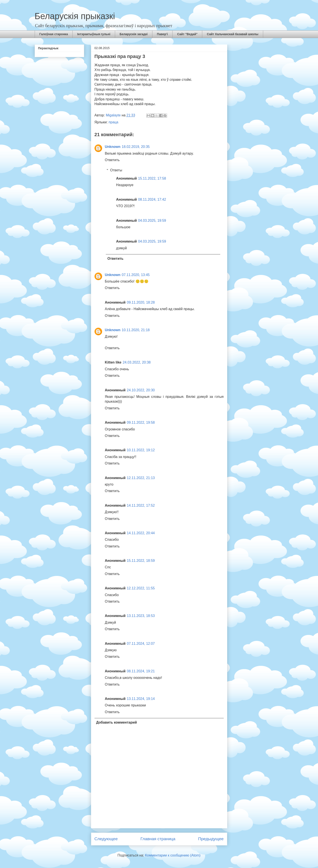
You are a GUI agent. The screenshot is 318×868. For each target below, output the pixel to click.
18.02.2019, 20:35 (136, 147)
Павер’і (162, 34)
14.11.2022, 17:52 (141, 505)
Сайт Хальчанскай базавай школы (233, 34)
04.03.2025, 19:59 (152, 221)
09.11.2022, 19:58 (141, 422)
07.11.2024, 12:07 (141, 644)
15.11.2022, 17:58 (152, 178)
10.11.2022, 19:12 (141, 450)
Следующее (106, 839)
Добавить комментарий (117, 722)
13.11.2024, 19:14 (141, 699)
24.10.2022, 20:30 (141, 390)
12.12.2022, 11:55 (141, 588)
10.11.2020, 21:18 (136, 330)
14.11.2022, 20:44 (141, 533)
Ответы (116, 170)
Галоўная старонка (54, 34)
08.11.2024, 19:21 (141, 671)
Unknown (113, 147)
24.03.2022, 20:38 (137, 362)
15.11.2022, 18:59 (141, 561)
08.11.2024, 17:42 (152, 199)
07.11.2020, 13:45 (136, 275)
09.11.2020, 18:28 (141, 302)
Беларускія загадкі (134, 34)
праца (113, 122)
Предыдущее (211, 839)
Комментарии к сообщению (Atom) (173, 855)
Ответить (112, 160)
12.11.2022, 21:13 (141, 478)
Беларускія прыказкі (75, 16)
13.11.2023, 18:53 (141, 616)
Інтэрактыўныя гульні (94, 34)
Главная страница (158, 839)
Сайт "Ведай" (187, 34)
